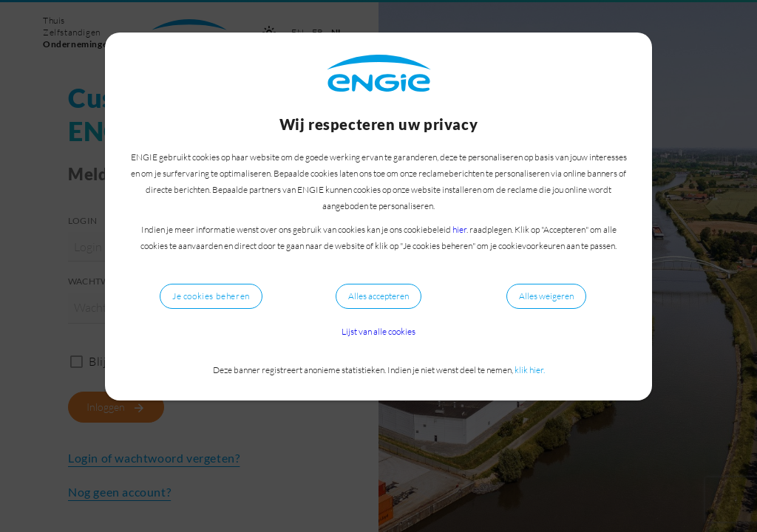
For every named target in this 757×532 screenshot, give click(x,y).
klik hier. (530, 370)
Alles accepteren (378, 296)
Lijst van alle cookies (378, 331)
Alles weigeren (546, 296)
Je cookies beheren (211, 296)
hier (459, 229)
